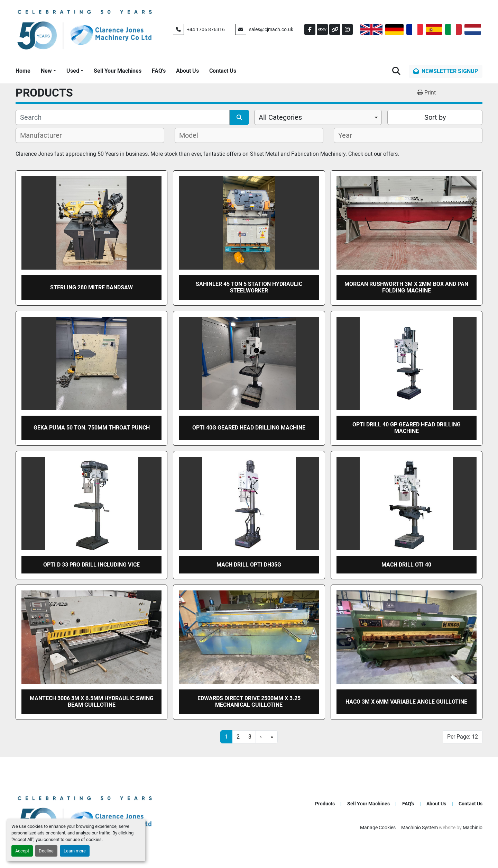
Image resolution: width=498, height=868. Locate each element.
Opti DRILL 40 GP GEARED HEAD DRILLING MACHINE (407, 428)
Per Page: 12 (463, 737)
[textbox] (45, 135)
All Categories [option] (280, 117)
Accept (22, 851)
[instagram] (347, 29)
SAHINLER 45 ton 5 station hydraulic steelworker (249, 287)
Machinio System (419, 828)
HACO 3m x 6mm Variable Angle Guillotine (406, 702)
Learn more (75, 851)
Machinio (473, 828)
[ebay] (322, 29)
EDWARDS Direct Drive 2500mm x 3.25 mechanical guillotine (249, 702)
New (46, 71)
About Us (187, 71)
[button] (48, 71)
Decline (46, 851)
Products (325, 804)
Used (73, 71)
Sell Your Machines (118, 71)
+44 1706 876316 (206, 29)
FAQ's (159, 71)
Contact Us (223, 71)
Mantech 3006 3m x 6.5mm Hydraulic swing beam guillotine (92, 702)
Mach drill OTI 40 (406, 565)
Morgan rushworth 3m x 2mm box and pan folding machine (406, 287)
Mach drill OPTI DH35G (249, 565)
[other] (335, 29)
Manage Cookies (378, 828)
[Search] (123, 117)
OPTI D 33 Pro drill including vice (91, 565)
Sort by (435, 117)
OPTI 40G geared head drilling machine (249, 428)
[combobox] (318, 117)
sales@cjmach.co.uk (271, 29)
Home (23, 71)
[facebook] (310, 29)
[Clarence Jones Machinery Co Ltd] (85, 815)
